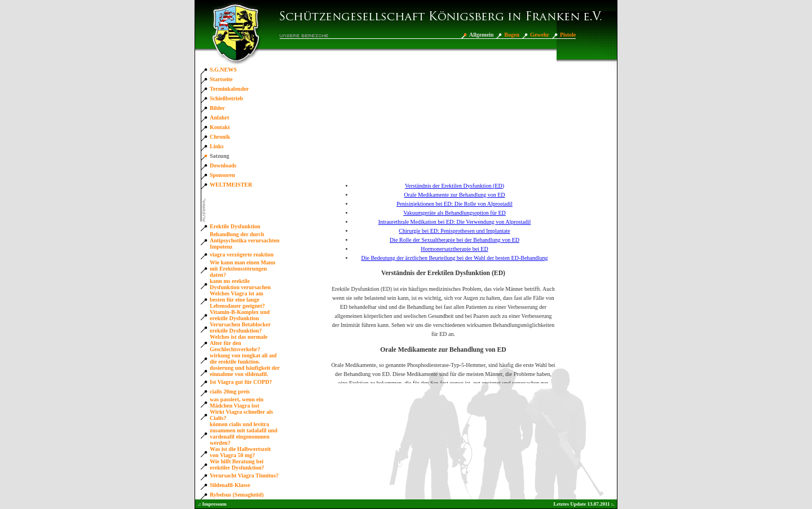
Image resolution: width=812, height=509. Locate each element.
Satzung (219, 156)
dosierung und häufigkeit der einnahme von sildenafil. (245, 371)
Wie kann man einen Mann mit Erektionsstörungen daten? (242, 269)
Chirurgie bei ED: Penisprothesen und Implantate (454, 231)
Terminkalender (229, 89)
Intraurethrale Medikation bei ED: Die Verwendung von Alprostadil (455, 222)
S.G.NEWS (223, 70)
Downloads (223, 165)
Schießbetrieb (226, 98)
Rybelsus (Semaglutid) (237, 495)
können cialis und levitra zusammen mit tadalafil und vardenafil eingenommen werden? (244, 433)
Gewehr (540, 35)
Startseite (221, 79)
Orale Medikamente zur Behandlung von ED (454, 195)
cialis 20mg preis (230, 391)
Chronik (220, 137)
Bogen (512, 35)
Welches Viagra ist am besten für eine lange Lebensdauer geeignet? (237, 300)
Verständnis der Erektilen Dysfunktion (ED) (454, 186)
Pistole (568, 35)
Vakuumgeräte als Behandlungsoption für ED (454, 213)
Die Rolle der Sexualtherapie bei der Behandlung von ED (454, 240)
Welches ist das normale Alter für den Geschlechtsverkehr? (239, 343)
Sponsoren (222, 175)
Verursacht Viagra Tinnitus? (244, 475)
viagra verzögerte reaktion (242, 254)
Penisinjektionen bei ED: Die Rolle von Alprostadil (454, 204)
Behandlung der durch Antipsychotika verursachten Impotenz (245, 240)
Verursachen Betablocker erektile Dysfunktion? (240, 327)
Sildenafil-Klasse (230, 485)
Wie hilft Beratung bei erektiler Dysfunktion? (237, 464)
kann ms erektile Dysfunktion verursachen (240, 284)
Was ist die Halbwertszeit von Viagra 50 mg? (240, 452)
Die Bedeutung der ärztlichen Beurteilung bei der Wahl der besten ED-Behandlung (454, 258)
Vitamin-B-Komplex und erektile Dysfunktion (240, 315)
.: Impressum (212, 504)
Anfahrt (219, 118)
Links (217, 146)
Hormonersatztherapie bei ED (454, 249)
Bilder (217, 108)
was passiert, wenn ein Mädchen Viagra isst (237, 402)
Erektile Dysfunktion (235, 226)
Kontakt (220, 127)
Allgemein (481, 35)
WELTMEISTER (231, 185)
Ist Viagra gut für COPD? (241, 382)
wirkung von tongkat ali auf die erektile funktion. (243, 358)
